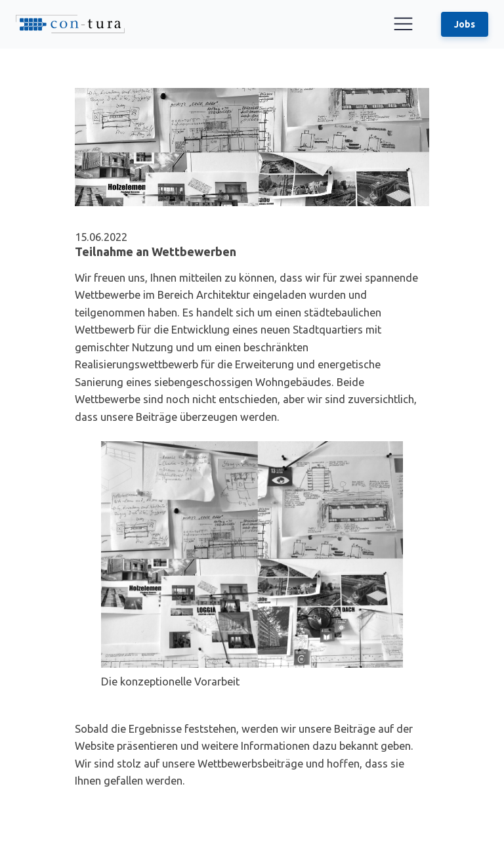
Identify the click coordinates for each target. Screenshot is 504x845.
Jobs (465, 24)
